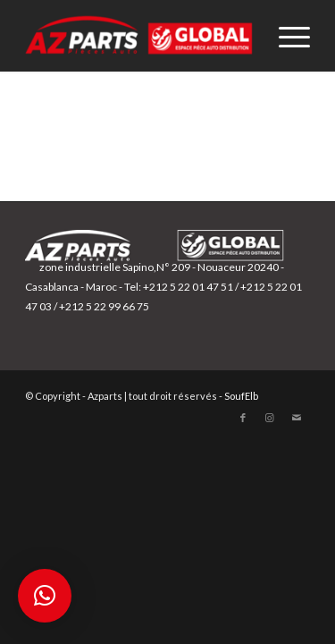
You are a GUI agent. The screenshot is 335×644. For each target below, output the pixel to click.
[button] (45, 596)
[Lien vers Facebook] (243, 418)
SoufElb (241, 396)
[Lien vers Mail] (297, 418)
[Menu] (285, 36)
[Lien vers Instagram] (270, 418)
